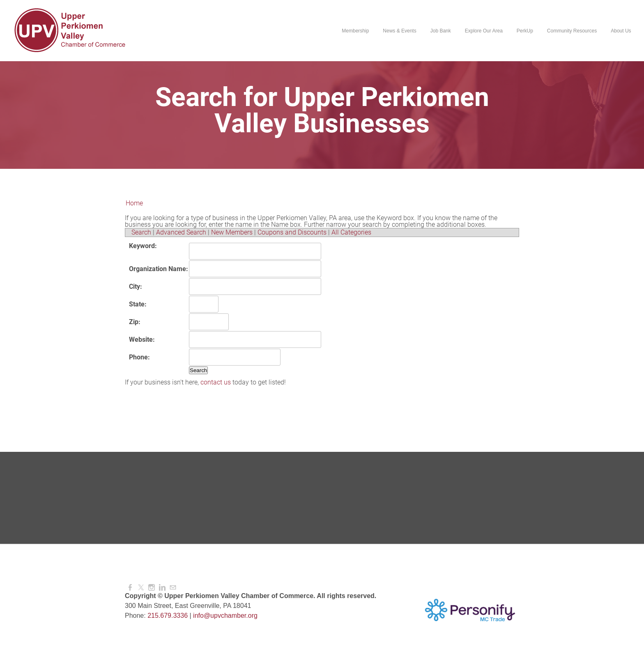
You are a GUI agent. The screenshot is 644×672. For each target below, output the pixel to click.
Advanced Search (181, 232)
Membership (355, 31)
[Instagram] (152, 588)
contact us (216, 382)
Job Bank (440, 31)
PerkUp (524, 31)
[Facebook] (130, 588)
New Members (232, 232)
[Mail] (173, 588)
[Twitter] (141, 588)
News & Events (399, 31)
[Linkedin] (162, 588)
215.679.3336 (168, 616)
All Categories (351, 232)
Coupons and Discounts (292, 232)
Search (141, 232)
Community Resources (572, 31)
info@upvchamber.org (225, 616)
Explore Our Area (483, 31)
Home (134, 203)
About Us (621, 31)
